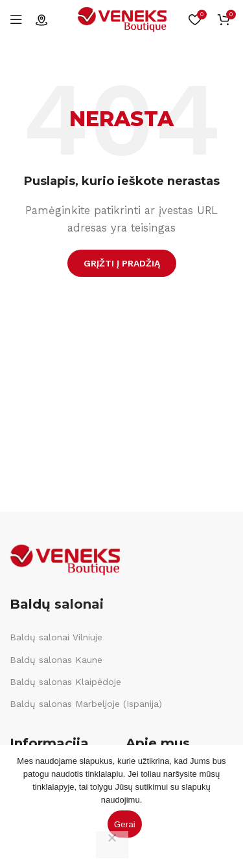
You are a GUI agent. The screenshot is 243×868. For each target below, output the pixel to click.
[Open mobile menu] (16, 19)
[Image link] (65, 559)
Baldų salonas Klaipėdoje (65, 682)
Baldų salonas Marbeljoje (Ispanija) (86, 704)
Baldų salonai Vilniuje (56, 637)
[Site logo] (122, 19)
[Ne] (112, 845)
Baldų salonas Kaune (56, 660)
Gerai (125, 824)
